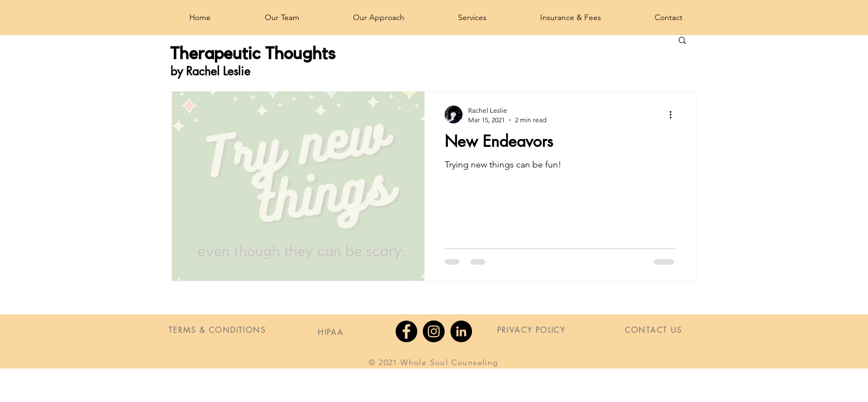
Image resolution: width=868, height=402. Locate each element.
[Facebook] (406, 331)
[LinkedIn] (461, 331)
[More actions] (674, 114)
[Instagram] (434, 331)
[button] (682, 41)
